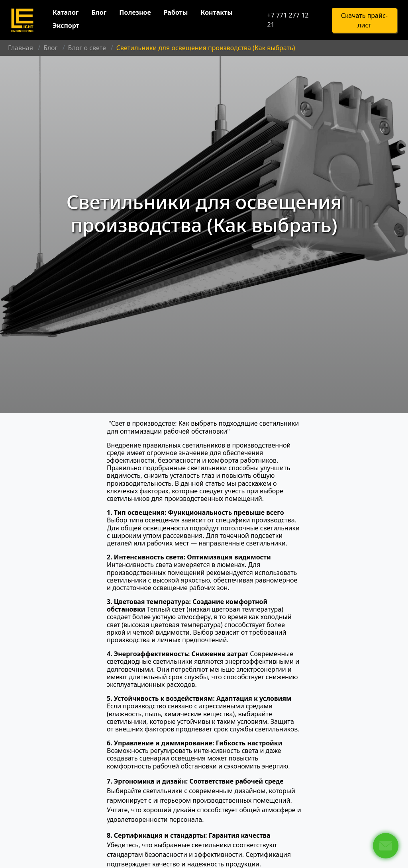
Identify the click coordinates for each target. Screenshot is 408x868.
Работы (176, 12)
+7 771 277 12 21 (288, 20)
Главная (21, 48)
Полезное (135, 12)
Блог (99, 12)
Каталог (66, 12)
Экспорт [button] (66, 25)
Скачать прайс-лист (364, 20)
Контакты (216, 12)
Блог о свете (87, 48)
